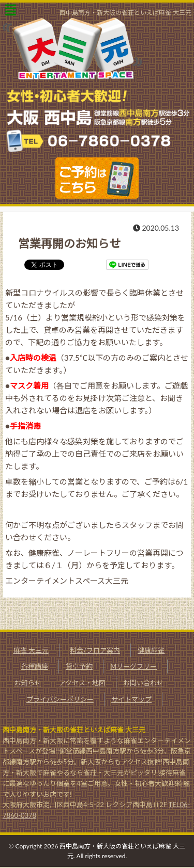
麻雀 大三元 (31, 650)
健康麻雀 (151, 650)
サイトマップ (131, 699)
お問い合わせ (143, 683)
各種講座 (35, 666)
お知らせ (28, 683)
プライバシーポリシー (60, 699)
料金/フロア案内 (95, 650)
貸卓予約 (79, 666)
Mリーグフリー (133, 666)
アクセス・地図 (82, 683)
